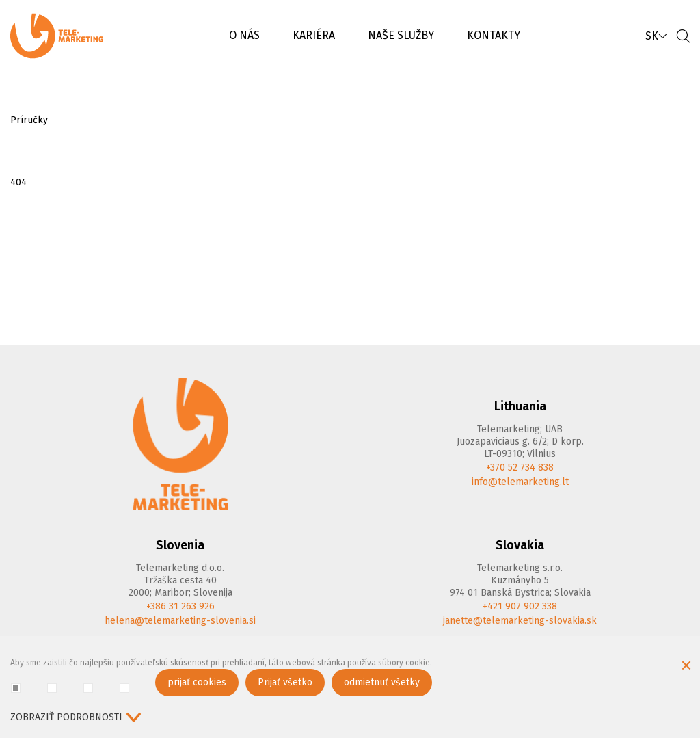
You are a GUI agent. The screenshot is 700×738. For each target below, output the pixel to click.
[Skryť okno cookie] (686, 667)
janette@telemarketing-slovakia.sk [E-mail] (520, 621)
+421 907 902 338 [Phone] (520, 606)
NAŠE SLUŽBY (401, 35)
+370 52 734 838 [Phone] (520, 467)
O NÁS (244, 35)
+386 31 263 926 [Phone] (180, 606)
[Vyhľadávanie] (683, 36)
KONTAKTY (494, 35)
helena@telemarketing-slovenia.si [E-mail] (180, 621)
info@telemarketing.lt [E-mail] (520, 482)
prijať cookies (197, 682)
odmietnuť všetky (382, 682)
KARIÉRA (314, 35)
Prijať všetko (285, 682)
